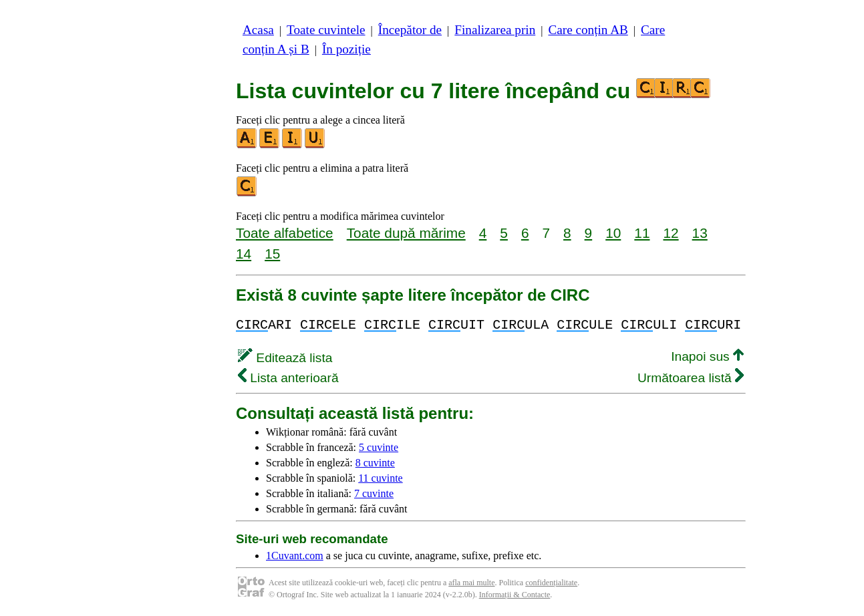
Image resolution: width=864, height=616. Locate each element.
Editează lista (285, 358)
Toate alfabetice (285, 233)
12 (671, 233)
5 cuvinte (379, 447)
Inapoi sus (707, 356)
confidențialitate (551, 583)
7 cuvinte (374, 493)
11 (642, 233)
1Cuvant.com (295, 556)
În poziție (346, 49)
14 (244, 254)
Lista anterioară (288, 378)
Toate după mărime (406, 233)
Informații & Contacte (515, 595)
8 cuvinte (375, 463)
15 (272, 254)
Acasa (258, 30)
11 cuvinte (381, 478)
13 (700, 233)
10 (613, 233)
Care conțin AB (588, 30)
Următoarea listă (691, 378)
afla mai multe (471, 583)
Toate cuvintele (326, 30)
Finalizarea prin (495, 30)
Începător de (410, 30)
